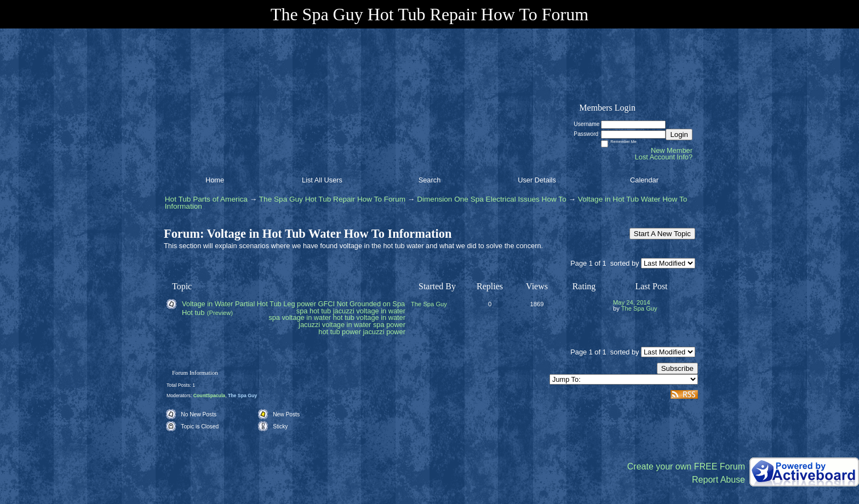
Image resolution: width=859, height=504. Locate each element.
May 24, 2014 (632, 302)
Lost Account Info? (664, 157)
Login (679, 134)
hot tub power (340, 332)
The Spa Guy (429, 304)
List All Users (322, 180)
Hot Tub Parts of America (206, 199)
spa (302, 311)
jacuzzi (344, 311)
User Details (537, 180)
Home (215, 180)
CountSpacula (209, 396)
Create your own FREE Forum (686, 466)
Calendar (644, 180)
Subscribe (677, 368)
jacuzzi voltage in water (335, 325)
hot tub (320, 311)
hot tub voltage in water (369, 317)
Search (430, 180)
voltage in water (381, 311)
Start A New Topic (662, 234)
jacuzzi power (384, 332)
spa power (389, 325)
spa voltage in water (300, 317)
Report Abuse (718, 480)
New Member (672, 150)
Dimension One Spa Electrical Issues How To (492, 199)
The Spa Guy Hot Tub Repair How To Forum (332, 199)
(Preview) (220, 313)
